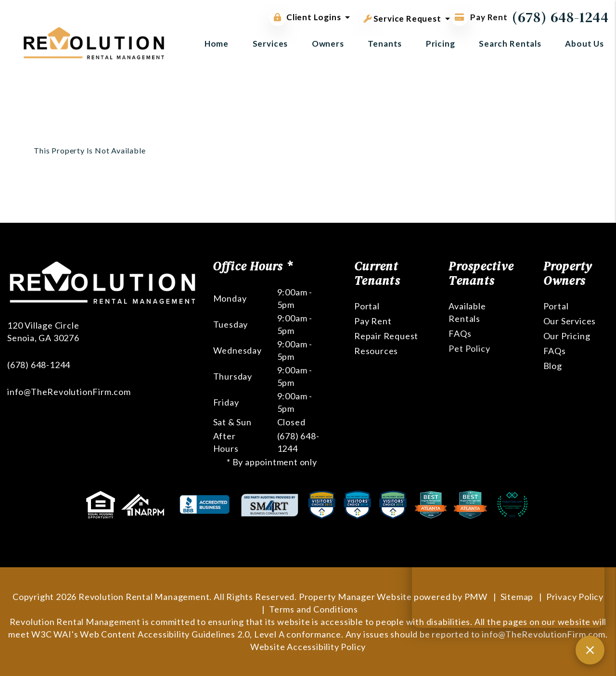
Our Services (570, 321)
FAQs (460, 333)
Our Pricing (567, 336)
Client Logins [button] (305, 17)
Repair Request (386, 336)
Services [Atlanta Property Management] (270, 44)
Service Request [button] (402, 17)
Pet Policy (469, 348)
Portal (367, 306)
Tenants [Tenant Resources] (385, 44)
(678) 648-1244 (560, 17)
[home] (94, 42)
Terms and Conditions (314, 609)
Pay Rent (373, 321)
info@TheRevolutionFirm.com (69, 392)
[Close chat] (590, 650)
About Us (584, 44)
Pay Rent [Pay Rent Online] (479, 17)
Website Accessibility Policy (308, 647)
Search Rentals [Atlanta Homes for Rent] (510, 44)
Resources (376, 351)
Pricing (441, 44)
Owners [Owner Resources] (328, 44)
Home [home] (217, 44)
